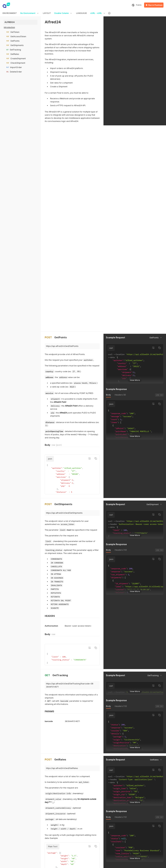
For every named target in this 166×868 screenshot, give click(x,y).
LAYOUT (47, 13)
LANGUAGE (81, 13)
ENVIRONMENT (10, 13)
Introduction (9, 27)
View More (135, 159)
